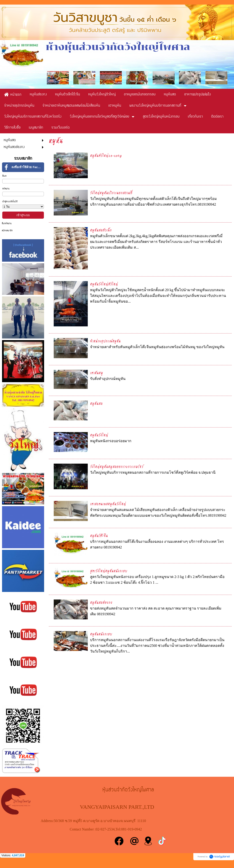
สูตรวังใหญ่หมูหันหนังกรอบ (109, 571)
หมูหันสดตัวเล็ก (101, 230)
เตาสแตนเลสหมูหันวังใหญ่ (108, 504)
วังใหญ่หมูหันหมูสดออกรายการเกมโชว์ (117, 466)
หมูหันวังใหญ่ (99, 435)
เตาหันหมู (97, 373)
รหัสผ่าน (6, 189)
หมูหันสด (96, 403)
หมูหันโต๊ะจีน (99, 536)
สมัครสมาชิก (7, 231)
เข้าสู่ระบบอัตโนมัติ (10, 202)
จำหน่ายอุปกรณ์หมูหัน (105, 341)
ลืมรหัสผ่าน (7, 224)
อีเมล (4, 176)
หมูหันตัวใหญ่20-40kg (106, 155)
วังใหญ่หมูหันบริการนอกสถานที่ (111, 193)
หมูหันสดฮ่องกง (101, 602)
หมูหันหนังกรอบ (101, 634)
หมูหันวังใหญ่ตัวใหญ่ (104, 284)
